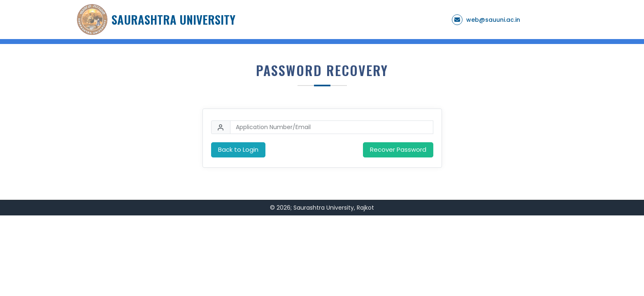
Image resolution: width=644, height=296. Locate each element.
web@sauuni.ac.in (493, 20)
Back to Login (238, 149)
